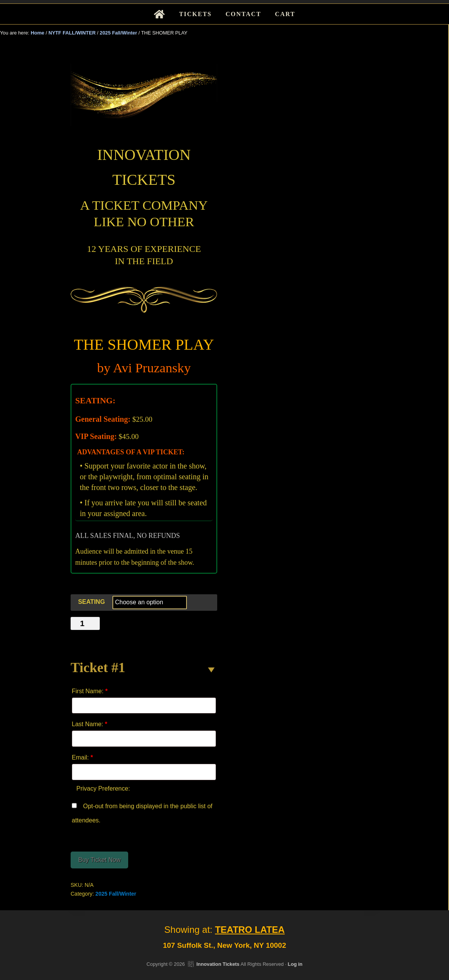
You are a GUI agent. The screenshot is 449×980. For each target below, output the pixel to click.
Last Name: (90, 724)
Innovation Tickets (218, 964)
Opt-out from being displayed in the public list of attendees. (142, 811)
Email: (82, 757)
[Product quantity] (85, 623)
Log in (295, 964)
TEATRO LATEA (250, 930)
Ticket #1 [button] (98, 668)
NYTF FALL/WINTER (72, 33)
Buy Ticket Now (99, 860)
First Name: (90, 691)
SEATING (91, 602)
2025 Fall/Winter (118, 33)
